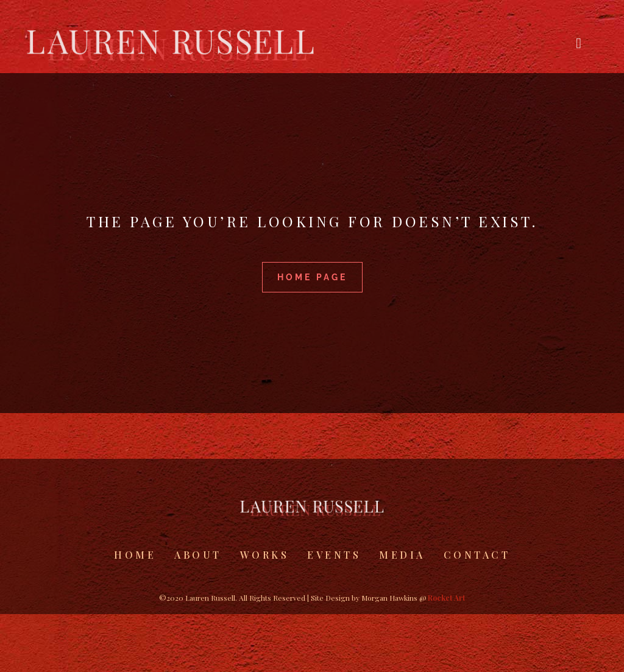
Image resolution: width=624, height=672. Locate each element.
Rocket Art (446, 598)
